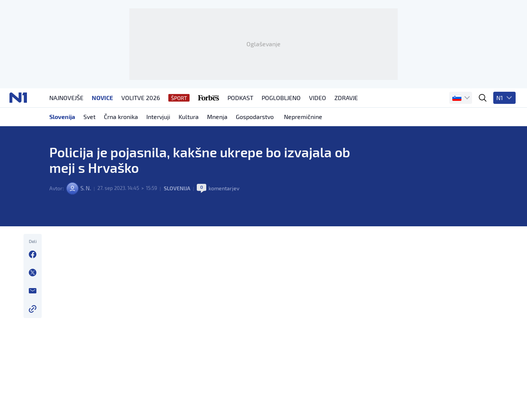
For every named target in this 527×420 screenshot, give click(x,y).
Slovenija (182, 224)
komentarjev (228, 224)
